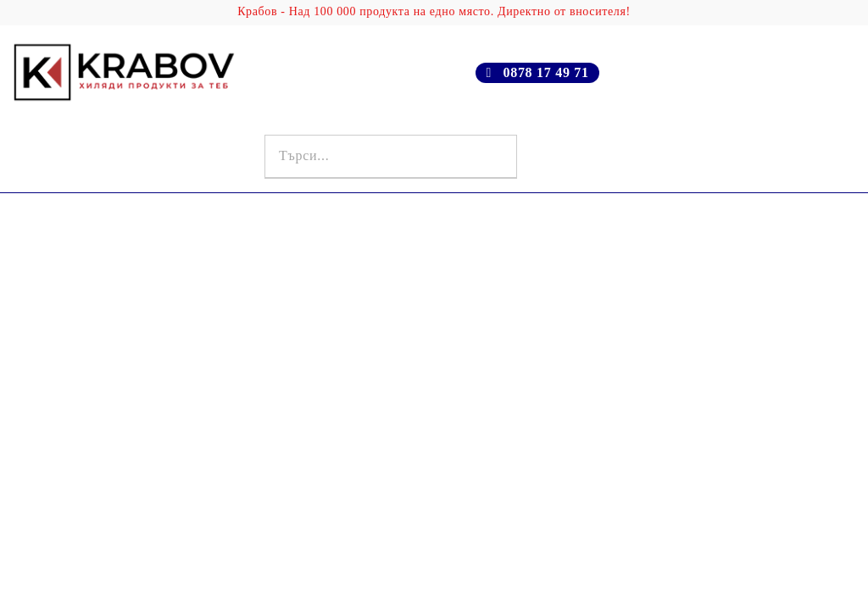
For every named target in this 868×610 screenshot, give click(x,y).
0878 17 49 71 (545, 72)
